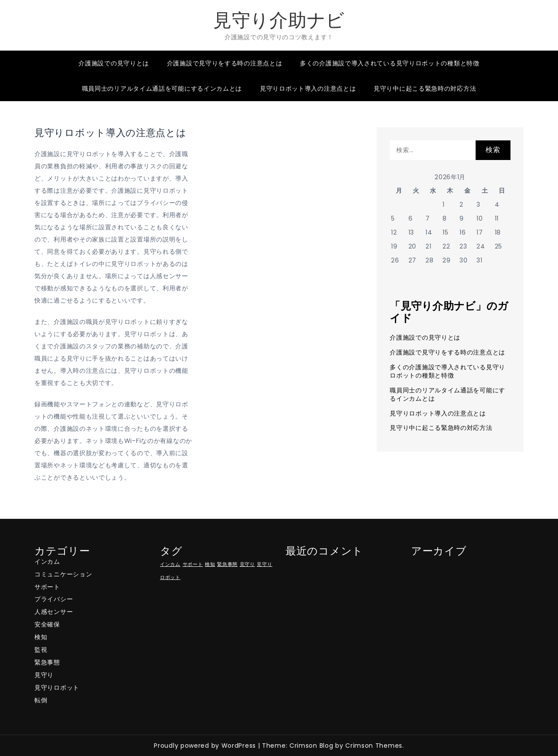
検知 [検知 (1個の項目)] (210, 564)
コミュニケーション (63, 574)
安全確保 (47, 624)
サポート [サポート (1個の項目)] (193, 564)
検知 (41, 637)
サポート (47, 587)
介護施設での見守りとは (114, 63)
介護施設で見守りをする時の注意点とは (225, 63)
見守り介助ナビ (279, 20)
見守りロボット (57, 688)
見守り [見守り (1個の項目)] (247, 564)
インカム (47, 562)
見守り (44, 675)
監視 (41, 650)
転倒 (41, 700)
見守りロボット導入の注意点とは (308, 89)
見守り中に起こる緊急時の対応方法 (425, 89)
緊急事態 (47, 662)
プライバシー (54, 599)
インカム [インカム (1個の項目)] (170, 564)
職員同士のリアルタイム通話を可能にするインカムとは (162, 89)
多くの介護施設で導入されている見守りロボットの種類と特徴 (390, 63)
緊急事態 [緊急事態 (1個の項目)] (227, 564)
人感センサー (54, 612)
